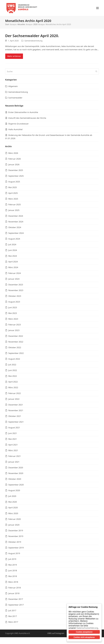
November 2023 (16, 291)
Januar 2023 (14, 331)
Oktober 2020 (15, 480)
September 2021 (16, 423)
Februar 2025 (15, 206)
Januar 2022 (14, 400)
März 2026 (13, 154)
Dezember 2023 (16, 286)
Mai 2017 (13, 617)
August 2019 (14, 555)
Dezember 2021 (16, 406)
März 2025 (13, 200)
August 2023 (14, 303)
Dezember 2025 (16, 171)
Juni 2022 (13, 371)
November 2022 (16, 343)
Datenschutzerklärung (86, 628)
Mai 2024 (13, 257)
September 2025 (16, 177)
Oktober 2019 (15, 543)
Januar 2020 (14, 526)
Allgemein (13, 87)
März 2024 (13, 268)
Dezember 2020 (16, 469)
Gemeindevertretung (33, 42)
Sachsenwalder (15, 99)
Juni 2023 (13, 309)
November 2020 (16, 474)
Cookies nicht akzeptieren (84, 637)
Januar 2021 (14, 463)
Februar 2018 (15, 589)
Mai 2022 (13, 377)
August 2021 (14, 429)
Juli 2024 (12, 246)
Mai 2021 (13, 440)
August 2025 (14, 183)
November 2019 (16, 537)
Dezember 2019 (16, 532)
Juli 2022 (12, 366)
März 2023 (13, 320)
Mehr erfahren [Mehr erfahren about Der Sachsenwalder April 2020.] (14, 57)
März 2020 (13, 514)
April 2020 (13, 509)
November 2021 (16, 412)
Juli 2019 (12, 560)
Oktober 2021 (15, 417)
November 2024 (16, 223)
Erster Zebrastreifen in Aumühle (23, 113)
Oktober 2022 (15, 349)
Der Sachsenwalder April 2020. (32, 37)
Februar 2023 (15, 326)
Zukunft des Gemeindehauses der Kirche (27, 119)
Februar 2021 (15, 457)
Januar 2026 (14, 166)
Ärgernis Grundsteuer (19, 125)
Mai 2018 (13, 577)
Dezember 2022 (16, 337)
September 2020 (16, 486)
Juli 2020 (12, 497)
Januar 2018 (14, 595)
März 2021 (13, 452)
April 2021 (13, 446)
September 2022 (16, 354)
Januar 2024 (14, 280)
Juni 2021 (13, 434)
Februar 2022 (15, 394)
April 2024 (13, 263)
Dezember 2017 (16, 600)
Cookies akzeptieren (84, 632)
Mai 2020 (13, 503)
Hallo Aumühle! (16, 131)
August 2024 (14, 240)
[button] (97, 9)
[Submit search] (96, 73)
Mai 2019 (13, 566)
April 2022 (13, 383)
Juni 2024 (13, 251)
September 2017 (16, 606)
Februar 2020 (15, 520)
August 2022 (14, 360)
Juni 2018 (13, 572)
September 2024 (16, 234)
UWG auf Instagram (56, 634)
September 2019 (16, 549)
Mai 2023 (13, 314)
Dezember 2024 (16, 217)
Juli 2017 (12, 612)
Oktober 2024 (15, 228)
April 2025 (13, 194)
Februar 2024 (15, 274)
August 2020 (14, 492)
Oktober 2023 (15, 297)
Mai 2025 (13, 188)
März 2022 (13, 389)
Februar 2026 (15, 160)
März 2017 (13, 623)
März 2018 (13, 583)
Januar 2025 (14, 211)
